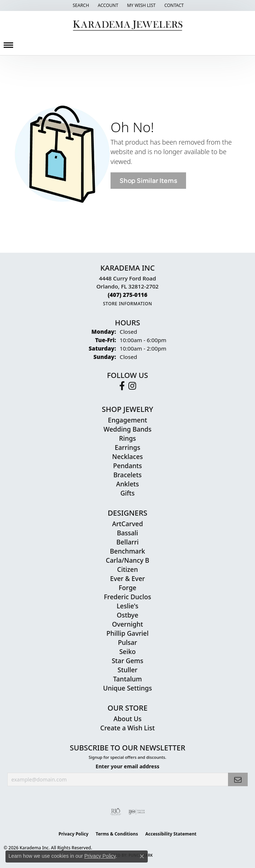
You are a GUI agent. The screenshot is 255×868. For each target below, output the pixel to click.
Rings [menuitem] (127, 438)
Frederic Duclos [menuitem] (127, 597)
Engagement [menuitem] (127, 420)
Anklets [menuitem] (127, 484)
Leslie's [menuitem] (128, 606)
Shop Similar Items (148, 181)
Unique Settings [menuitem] (128, 688)
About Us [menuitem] (127, 719)
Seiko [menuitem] (127, 651)
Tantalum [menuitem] (127, 679)
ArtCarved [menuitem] (127, 524)
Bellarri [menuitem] (127, 542)
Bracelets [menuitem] (128, 475)
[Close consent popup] (142, 856)
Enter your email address (127, 766)
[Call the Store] (127, 295)
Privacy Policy (74, 834)
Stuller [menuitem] (127, 670)
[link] (173, 5)
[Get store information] (127, 304)
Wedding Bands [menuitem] (127, 429)
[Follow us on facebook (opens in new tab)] (122, 386)
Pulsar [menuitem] (127, 642)
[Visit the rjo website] (116, 812)
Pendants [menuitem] (127, 466)
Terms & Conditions (117, 834)
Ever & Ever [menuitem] (127, 578)
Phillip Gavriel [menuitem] (127, 633)
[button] (80, 5)
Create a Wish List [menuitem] (127, 728)
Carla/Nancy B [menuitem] (127, 560)
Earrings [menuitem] (128, 447)
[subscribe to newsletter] (238, 779)
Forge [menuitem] (127, 588)
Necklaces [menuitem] (127, 456)
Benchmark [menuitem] (127, 551)
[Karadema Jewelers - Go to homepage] (127, 26)
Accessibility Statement (171, 834)
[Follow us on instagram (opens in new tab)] (132, 386)
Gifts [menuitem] (127, 493)
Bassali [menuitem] (127, 533)
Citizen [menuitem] (127, 569)
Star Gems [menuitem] (127, 661)
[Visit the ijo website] (137, 812)
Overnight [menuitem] (127, 624)
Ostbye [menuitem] (127, 615)
